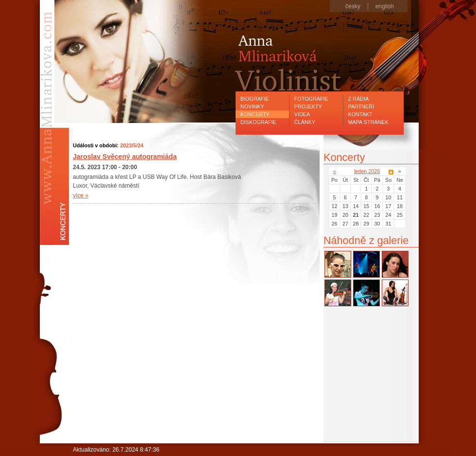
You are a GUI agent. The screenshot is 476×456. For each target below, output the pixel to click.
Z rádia (359, 99)
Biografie (255, 99)
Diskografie (258, 122)
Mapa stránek (368, 122)
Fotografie (311, 99)
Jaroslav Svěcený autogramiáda (125, 157)
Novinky (252, 106)
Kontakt (360, 114)
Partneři (361, 106)
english (385, 6)
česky (353, 6)
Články (305, 122)
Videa (302, 114)
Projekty (308, 106)
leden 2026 (367, 171)
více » (81, 195)
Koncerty (255, 114)
